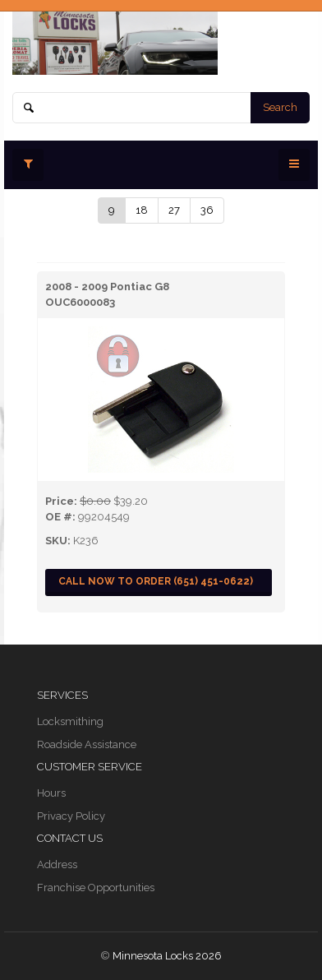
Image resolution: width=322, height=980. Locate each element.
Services (62, 695)
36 (207, 210)
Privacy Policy (71, 816)
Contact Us (70, 838)
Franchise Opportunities (96, 888)
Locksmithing (70, 721)
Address (57, 864)
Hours (51, 793)
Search (280, 107)
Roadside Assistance (87, 744)
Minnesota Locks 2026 (167, 956)
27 (174, 210)
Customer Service (90, 767)
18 (142, 210)
